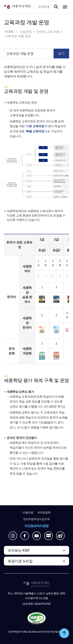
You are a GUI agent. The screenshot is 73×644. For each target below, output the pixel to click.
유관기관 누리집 (20, 561)
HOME (10, 32)
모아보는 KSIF (19, 550)
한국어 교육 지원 (48, 32)
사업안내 (26, 32)
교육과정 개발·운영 (18, 36)
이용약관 (28, 513)
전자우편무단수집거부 (36, 519)
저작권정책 (44, 513)
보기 (61, 53)
